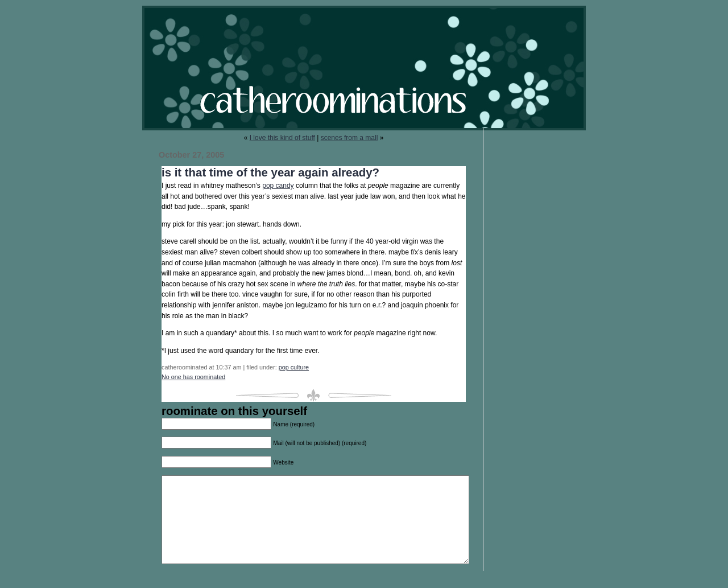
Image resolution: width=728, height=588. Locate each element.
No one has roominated (193, 377)
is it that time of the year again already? (270, 172)
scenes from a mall (349, 138)
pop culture (294, 367)
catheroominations (364, 68)
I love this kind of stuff (282, 138)
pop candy (278, 186)
